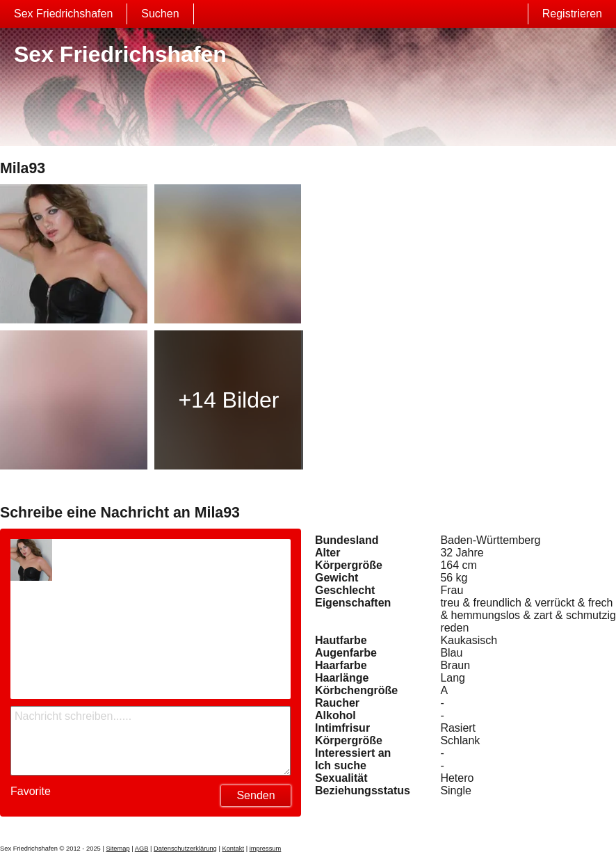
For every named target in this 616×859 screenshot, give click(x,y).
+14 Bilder (228, 400)
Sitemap (117, 849)
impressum (266, 849)
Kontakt (233, 849)
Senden (256, 795)
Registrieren (572, 14)
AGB (142, 849)
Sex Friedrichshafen (63, 14)
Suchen (160, 14)
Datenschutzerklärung (185, 849)
